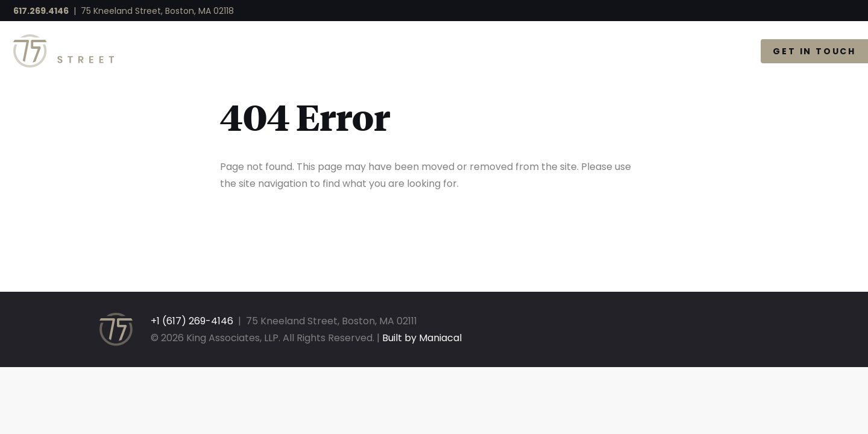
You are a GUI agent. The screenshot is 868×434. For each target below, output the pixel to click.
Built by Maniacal (422, 338)
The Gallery (685, 51)
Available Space (547, 51)
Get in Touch (814, 51)
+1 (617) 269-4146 (192, 321)
